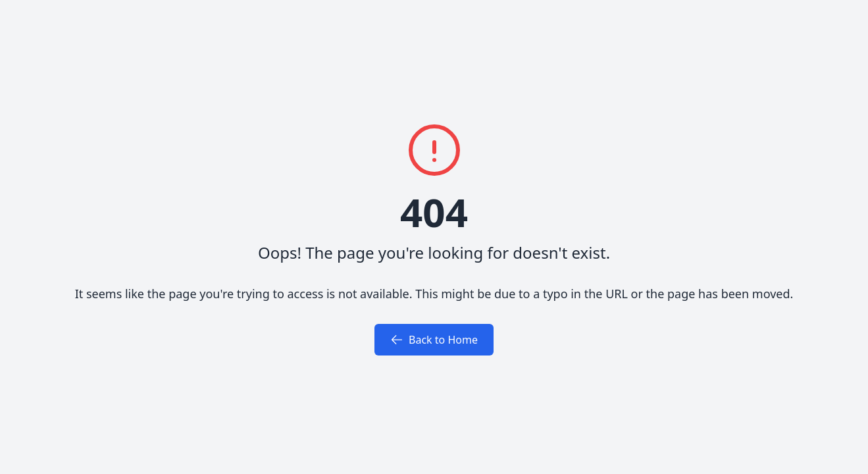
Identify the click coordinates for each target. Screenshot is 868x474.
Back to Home (434, 340)
